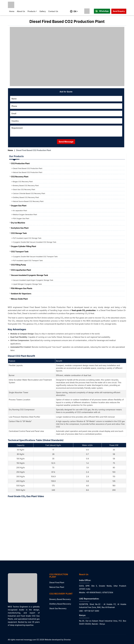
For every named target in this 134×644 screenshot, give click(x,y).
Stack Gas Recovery (58, 608)
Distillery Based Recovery (60, 604)
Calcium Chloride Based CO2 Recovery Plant (29, 193)
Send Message (66, 142)
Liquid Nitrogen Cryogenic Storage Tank (27, 284)
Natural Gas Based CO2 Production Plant (28, 172)
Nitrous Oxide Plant (19, 299)
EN (73, 11)
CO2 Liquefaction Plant (21, 270)
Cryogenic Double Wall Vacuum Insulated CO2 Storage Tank (35, 242)
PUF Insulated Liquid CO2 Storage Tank (27, 238)
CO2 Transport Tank (20, 252)
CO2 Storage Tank (19, 233)
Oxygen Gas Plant (19, 206)
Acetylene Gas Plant (20, 228)
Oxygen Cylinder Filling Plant (24, 246)
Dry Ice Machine (18, 223)
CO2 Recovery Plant (20, 177)
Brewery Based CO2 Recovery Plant (26, 186)
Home (12, 11)
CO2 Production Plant (20, 163)
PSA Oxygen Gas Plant (21, 218)
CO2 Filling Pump (19, 265)
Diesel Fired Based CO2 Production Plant (28, 168)
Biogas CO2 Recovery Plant (23, 182)
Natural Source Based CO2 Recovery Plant (28, 201)
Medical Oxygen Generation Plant (25, 215)
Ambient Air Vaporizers (21, 294)
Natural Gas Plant (57, 587)
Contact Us (53, 11)
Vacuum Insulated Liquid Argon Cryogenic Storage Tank (33, 280)
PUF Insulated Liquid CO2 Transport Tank (28, 260)
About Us (21, 11)
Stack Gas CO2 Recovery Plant (24, 189)
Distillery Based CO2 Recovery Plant (26, 197)
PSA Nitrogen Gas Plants (22, 288)
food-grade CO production (84, 310)
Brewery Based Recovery (60, 599)
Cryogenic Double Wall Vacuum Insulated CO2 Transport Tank (35, 257)
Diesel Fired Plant (57, 582)
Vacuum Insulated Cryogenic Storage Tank (30, 275)
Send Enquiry (119, 11)
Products (32, 11)
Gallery (43, 11)
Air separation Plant (20, 211)
